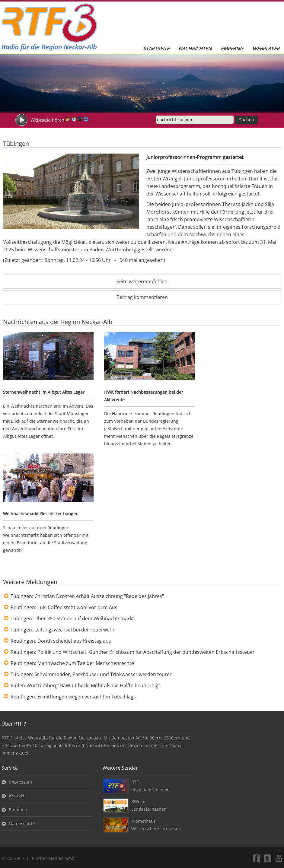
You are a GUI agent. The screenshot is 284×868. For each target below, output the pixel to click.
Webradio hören (47, 120)
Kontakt (17, 796)
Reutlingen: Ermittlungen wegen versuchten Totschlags (73, 697)
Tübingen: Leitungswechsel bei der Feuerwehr (63, 630)
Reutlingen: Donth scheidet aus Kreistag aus (61, 641)
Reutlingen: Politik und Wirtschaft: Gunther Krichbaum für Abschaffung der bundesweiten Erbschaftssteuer (133, 652)
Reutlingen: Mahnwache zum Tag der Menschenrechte (72, 663)
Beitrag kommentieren (142, 297)
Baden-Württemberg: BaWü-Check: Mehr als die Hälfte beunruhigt (85, 685)
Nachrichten (195, 49)
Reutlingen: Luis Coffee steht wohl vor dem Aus (64, 607)
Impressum (21, 782)
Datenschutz (22, 823)
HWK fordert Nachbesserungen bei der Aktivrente (144, 396)
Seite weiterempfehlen (142, 281)
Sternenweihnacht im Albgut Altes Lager (44, 392)
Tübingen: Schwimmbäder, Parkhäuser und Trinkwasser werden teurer (91, 674)
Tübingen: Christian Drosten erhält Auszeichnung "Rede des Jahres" (87, 596)
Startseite (156, 49)
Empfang (232, 49)
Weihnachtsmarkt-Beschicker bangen (41, 514)
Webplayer (266, 49)
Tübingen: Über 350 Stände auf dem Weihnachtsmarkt (72, 618)
